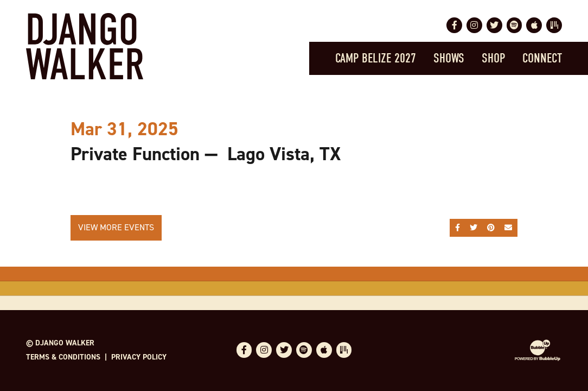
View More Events (116, 227)
